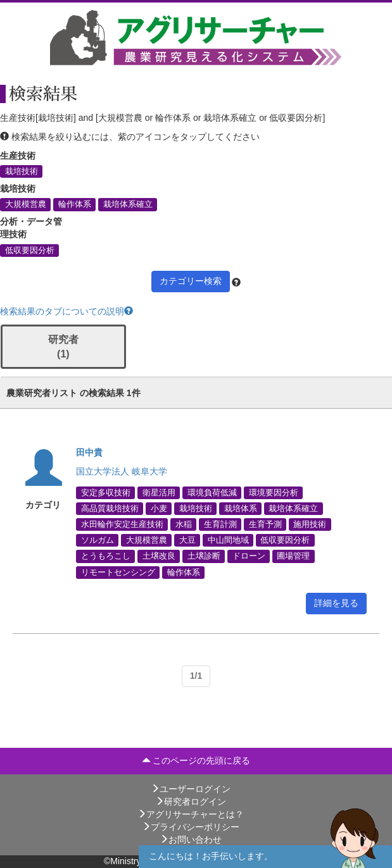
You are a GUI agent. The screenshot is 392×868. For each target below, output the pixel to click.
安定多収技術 (106, 492)
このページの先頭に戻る (196, 760)
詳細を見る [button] (336, 603)
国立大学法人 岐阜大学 (122, 471)
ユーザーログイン (191, 789)
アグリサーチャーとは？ (191, 814)
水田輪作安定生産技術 (122, 524)
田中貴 (89, 452)
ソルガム (98, 540)
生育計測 (220, 524)
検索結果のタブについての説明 (66, 311)
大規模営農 (26, 204)
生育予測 (265, 524)
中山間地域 (228, 540)
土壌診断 (204, 556)
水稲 (184, 524)
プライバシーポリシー (191, 827)
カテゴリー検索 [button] (191, 281)
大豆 (187, 540)
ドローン (249, 556)
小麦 (159, 508)
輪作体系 (75, 204)
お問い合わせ (191, 840)
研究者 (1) (63, 347)
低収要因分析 (30, 250)
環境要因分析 (274, 492)
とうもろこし (106, 556)
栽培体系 (241, 508)
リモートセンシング (118, 572)
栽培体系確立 (128, 204)
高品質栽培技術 (110, 508)
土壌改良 (159, 556)
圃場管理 (293, 556)
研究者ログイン (191, 802)
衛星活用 (159, 492)
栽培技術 (22, 171)
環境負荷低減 (212, 492)
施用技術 (310, 524)
